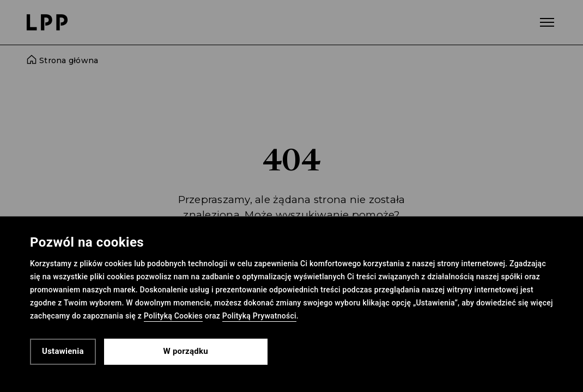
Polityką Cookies (173, 316)
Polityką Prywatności (259, 316)
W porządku (186, 351)
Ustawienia (63, 351)
